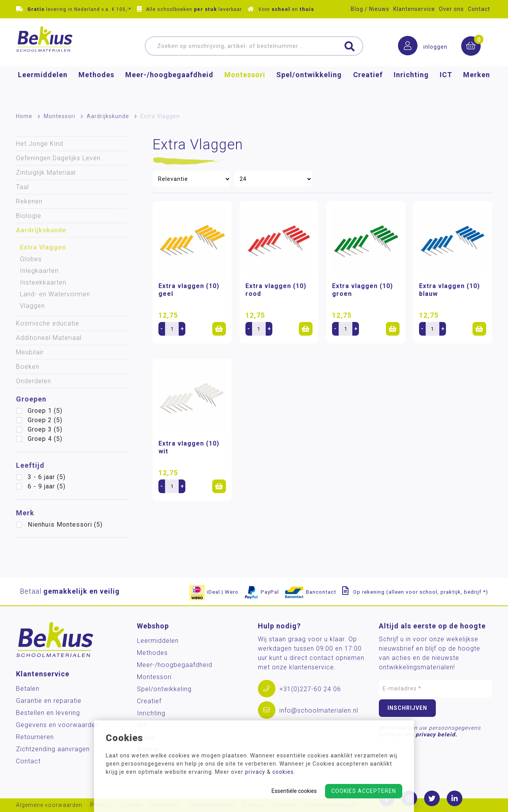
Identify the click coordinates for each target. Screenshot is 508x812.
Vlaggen (32, 306)
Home (24, 116)
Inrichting (411, 88)
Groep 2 (45, 420)
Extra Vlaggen (43, 247)
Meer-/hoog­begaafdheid (169, 88)
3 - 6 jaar (47, 477)
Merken (477, 88)
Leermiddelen (43, 88)
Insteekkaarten (43, 282)
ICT (446, 88)
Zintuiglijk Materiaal (46, 172)
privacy (255, 772)
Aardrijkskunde (108, 116)
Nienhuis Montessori (65, 525)
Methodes (96, 88)
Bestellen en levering (48, 713)
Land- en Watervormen (55, 294)
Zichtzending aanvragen (53, 749)
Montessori (245, 88)
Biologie (29, 216)
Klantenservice (414, 9)
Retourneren (35, 737)
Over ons (451, 9)
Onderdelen (34, 381)
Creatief (368, 88)
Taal (22, 187)
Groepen (31, 399)
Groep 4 (45, 439)
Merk (25, 513)
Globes (31, 259)
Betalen (28, 689)
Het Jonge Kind (40, 144)
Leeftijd (30, 465)
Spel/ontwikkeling (309, 88)
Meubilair (30, 352)
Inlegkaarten (39, 271)
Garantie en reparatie (49, 701)
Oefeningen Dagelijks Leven (58, 158)
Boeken (28, 367)
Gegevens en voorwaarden (58, 725)
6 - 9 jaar (47, 486)
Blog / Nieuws (370, 9)
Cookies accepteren (364, 791)
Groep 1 (45, 411)
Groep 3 (45, 429)
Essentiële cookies (294, 791)
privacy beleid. (436, 734)
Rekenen (29, 201)
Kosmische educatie (48, 323)
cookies (283, 772)
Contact (479, 9)
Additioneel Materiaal (49, 338)
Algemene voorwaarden (49, 805)
